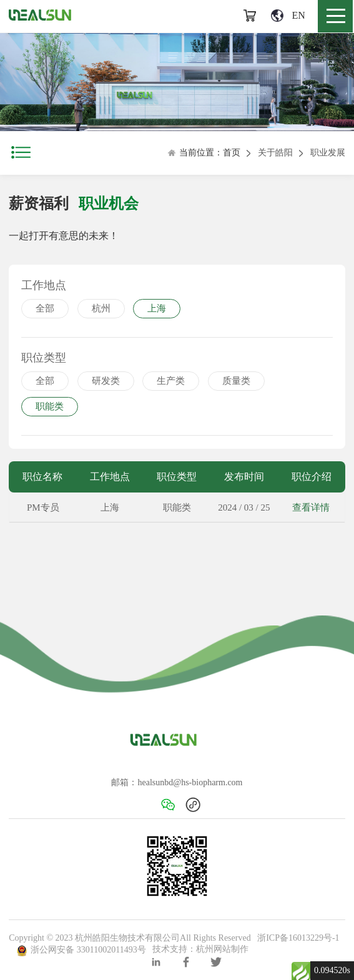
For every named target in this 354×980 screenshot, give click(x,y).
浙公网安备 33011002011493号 (81, 950)
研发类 (106, 381)
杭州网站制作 (222, 950)
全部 (45, 308)
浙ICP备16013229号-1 (298, 938)
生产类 (171, 381)
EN (288, 16)
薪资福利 (39, 203)
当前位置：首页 (204, 153)
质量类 (236, 381)
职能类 (50, 406)
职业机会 (109, 203)
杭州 (101, 308)
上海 (157, 308)
